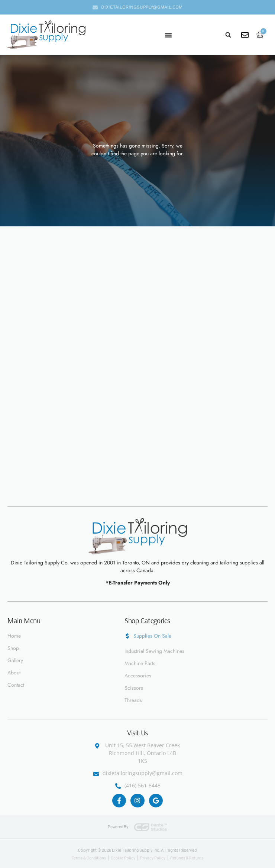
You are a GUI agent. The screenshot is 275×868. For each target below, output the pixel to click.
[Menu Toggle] (168, 35)
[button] (228, 35)
